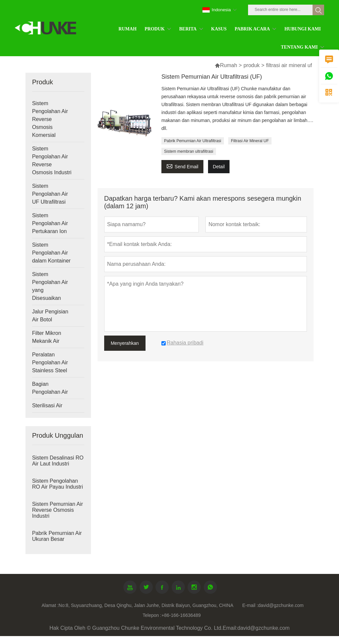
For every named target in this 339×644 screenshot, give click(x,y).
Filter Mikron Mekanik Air (47, 337)
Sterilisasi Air (47, 405)
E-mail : (250, 605)
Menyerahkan (125, 343)
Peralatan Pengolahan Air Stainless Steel (50, 362)
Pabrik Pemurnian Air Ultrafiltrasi (193, 141)
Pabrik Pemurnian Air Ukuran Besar (57, 536)
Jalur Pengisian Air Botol (50, 316)
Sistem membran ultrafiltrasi (189, 151)
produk (252, 65)
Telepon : (152, 615)
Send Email (182, 166)
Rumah (229, 65)
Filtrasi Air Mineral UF (250, 141)
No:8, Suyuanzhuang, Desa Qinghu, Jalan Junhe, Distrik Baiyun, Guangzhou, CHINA (146, 605)
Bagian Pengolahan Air (50, 388)
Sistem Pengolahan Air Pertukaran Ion (50, 223)
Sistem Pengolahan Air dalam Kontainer (51, 253)
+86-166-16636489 (181, 615)
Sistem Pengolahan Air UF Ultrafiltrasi (50, 194)
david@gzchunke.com (281, 605)
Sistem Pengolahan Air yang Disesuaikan (50, 286)
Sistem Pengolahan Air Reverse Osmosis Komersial (50, 119)
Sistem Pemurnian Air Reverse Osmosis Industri (58, 510)
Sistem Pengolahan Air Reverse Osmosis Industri (52, 161)
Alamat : (50, 605)
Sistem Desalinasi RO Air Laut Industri (58, 461)
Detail (219, 167)
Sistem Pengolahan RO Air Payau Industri (58, 484)
